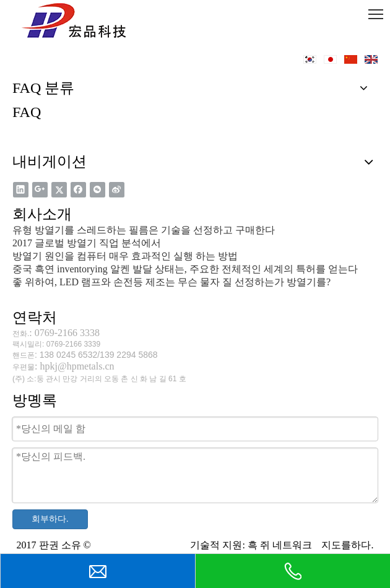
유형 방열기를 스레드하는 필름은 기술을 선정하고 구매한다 (144, 230)
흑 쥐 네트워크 (281, 545)
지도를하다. (346, 545)
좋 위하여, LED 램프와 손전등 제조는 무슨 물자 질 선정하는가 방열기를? (171, 282)
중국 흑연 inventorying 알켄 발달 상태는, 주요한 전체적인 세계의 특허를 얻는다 (185, 269)
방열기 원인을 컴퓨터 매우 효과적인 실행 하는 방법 (125, 256)
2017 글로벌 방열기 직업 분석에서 (87, 243)
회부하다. (50, 519)
